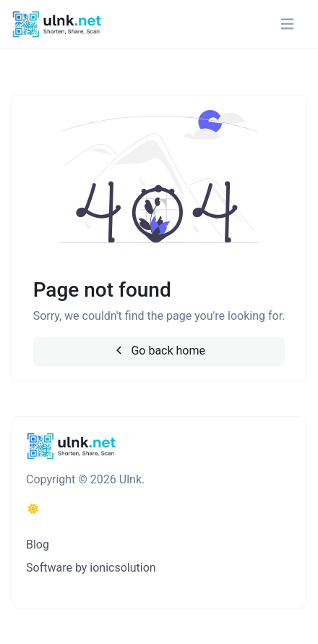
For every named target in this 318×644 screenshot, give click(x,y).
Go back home (159, 351)
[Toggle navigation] (287, 24)
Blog (38, 545)
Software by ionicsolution (91, 568)
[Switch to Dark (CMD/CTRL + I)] (33, 509)
